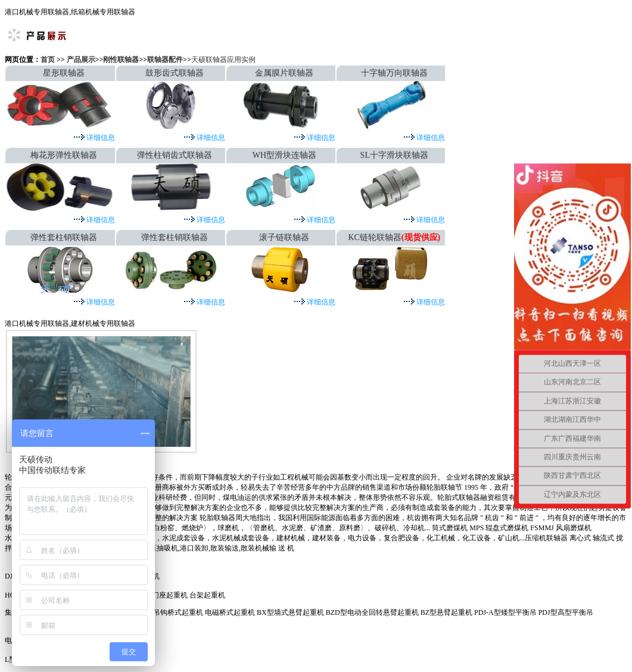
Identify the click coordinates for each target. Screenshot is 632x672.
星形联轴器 (64, 73)
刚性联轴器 (121, 60)
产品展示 (81, 60)
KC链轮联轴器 (374, 237)
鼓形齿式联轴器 (175, 73)
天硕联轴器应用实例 (223, 60)
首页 (49, 60)
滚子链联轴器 (284, 237)
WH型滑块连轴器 (284, 155)
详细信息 (100, 138)
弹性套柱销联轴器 (64, 237)
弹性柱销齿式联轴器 (175, 155)
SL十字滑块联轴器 (394, 155)
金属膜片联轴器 (284, 73)
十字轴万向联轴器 (394, 73)
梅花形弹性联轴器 (64, 155)
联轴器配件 (165, 60)
